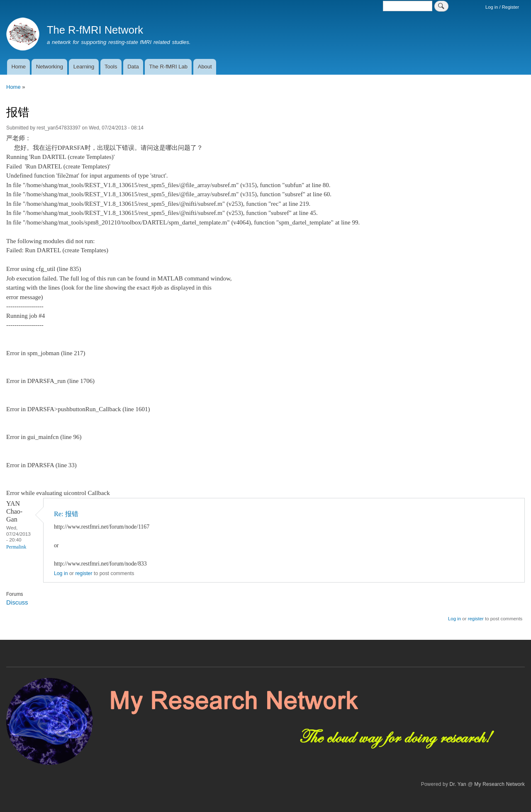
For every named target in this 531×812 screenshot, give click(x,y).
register (84, 573)
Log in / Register (502, 7)
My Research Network (499, 784)
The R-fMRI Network (95, 30)
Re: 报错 (66, 514)
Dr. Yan (458, 784)
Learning (84, 67)
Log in (61, 573)
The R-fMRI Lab (168, 67)
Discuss (17, 602)
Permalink (16, 547)
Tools (111, 67)
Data (133, 67)
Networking (50, 67)
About (205, 67)
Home (18, 67)
